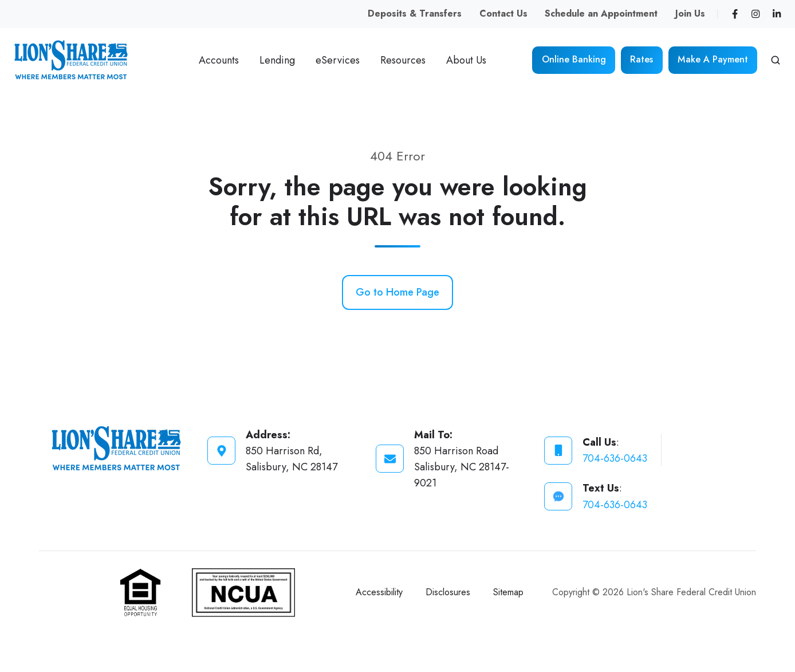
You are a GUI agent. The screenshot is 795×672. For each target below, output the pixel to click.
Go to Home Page (397, 292)
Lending (277, 60)
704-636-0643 (615, 458)
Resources (403, 60)
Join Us (690, 13)
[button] (776, 60)
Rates (641, 59)
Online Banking (574, 59)
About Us (466, 60)
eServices (338, 60)
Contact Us (503, 13)
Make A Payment (713, 59)
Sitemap (508, 592)
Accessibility (379, 592)
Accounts (219, 60)
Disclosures (448, 592)
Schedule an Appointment (601, 13)
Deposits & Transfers (415, 13)
